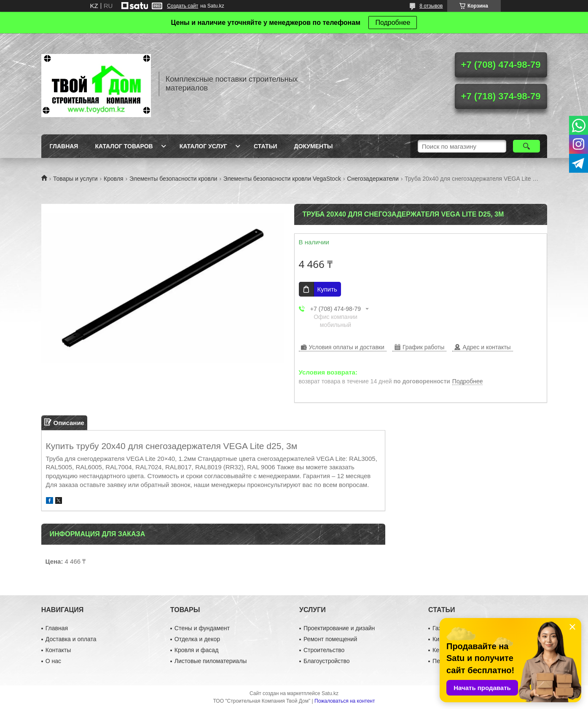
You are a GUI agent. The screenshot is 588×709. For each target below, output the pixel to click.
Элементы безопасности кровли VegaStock (282, 179)
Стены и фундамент (202, 628)
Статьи (266, 146)
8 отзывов (431, 6)
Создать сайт (183, 6)
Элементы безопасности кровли (173, 179)
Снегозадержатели (373, 179)
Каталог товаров (124, 146)
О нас (53, 661)
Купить (327, 289)
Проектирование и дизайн (339, 628)
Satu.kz (330, 693)
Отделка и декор (197, 639)
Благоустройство (327, 661)
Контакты (58, 650)
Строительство (324, 650)
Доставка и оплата (71, 639)
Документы (314, 146)
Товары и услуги (75, 179)
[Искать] (527, 146)
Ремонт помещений (330, 639)
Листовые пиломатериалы (211, 661)
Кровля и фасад (196, 650)
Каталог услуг (203, 146)
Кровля (114, 179)
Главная (64, 146)
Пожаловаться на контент (345, 701)
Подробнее (393, 23)
